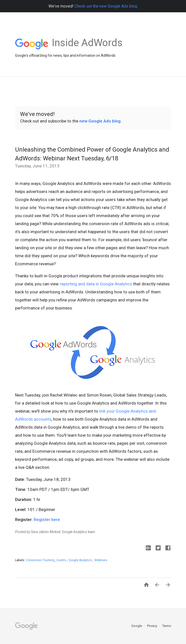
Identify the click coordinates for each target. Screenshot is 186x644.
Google (137, 626)
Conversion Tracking (41, 560)
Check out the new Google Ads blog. (106, 6)
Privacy (152, 626)
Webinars (101, 560)
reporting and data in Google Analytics (96, 284)
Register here (47, 520)
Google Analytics (81, 560)
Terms (167, 626)
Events (62, 560)
